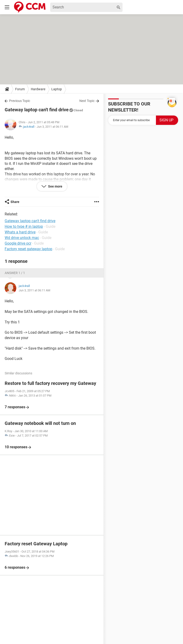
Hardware (38, 89)
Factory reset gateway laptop (28, 249)
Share (15, 202)
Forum (20, 89)
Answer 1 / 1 (15, 273)
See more (55, 186)
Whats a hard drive (20, 232)
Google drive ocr (18, 243)
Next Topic (87, 101)
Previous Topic (20, 101)
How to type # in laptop (24, 226)
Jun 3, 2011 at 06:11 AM (52, 127)
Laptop (57, 89)
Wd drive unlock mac (22, 238)
